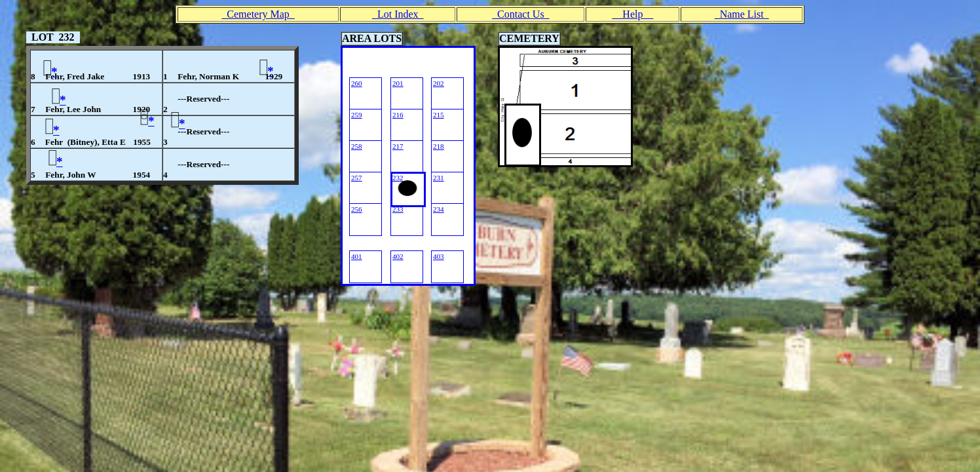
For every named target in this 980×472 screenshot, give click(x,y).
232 (398, 178)
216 (398, 115)
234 (439, 209)
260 (357, 83)
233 (398, 209)
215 (439, 115)
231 (439, 178)
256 (357, 209)
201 (398, 83)
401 (357, 256)
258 (357, 146)
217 (398, 146)
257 (357, 178)
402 (398, 256)
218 (439, 146)
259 (357, 115)
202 (439, 83)
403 (439, 256)
